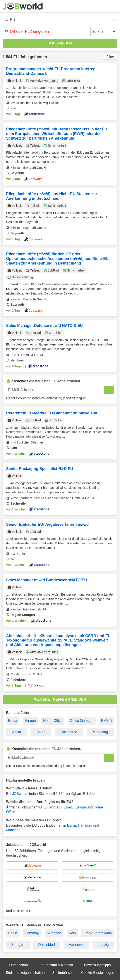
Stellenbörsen (63, 973)
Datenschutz (19, 965)
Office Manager (82, 721)
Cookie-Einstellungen (98, 973)
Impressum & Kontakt (56, 965)
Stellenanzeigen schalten (25, 973)
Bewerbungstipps (97, 965)
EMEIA (106, 721)
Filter (110, 57)
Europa (30, 721)
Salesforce (69, 732)
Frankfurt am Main (98, 933)
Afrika (16, 732)
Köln (72, 933)
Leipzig (103, 945)
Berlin (71, 825)
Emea (13, 721)
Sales (41, 732)
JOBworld (20, 794)
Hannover (76, 945)
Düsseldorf (46, 945)
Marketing (100, 732)
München (13, 830)
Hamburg (85, 825)
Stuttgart (18, 945)
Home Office (53, 721)
